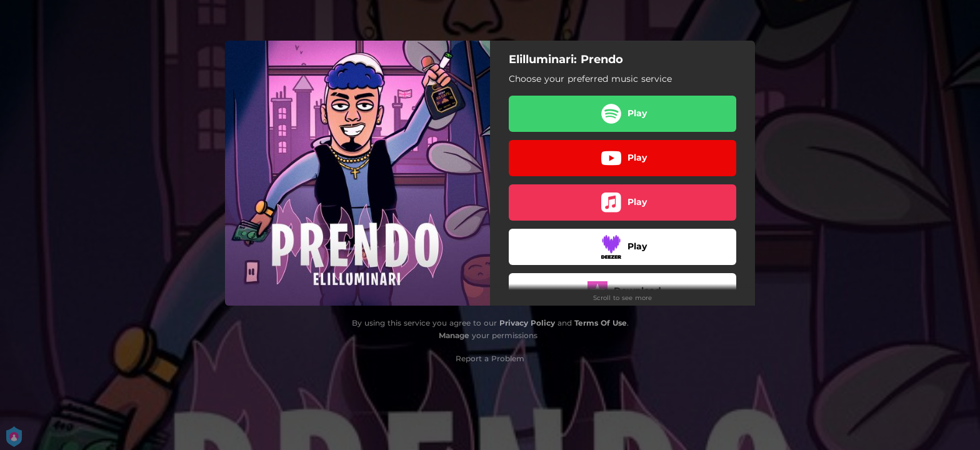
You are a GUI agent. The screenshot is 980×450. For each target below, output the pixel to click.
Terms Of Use (601, 323)
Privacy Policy (527, 323)
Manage (454, 335)
